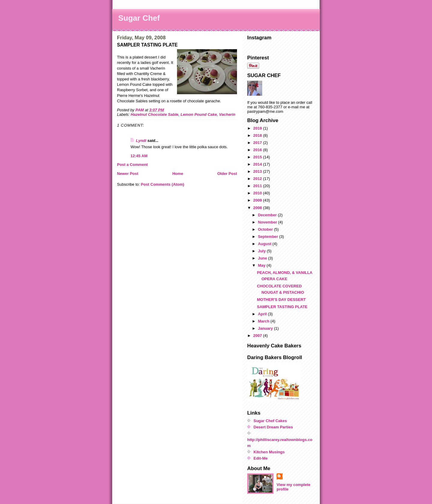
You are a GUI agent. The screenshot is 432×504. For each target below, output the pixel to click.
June (263, 258)
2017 (258, 143)
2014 (258, 164)
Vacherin (227, 114)
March (264, 321)
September (269, 237)
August (265, 244)
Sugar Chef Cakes (270, 421)
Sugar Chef (139, 18)
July (262, 251)
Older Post (227, 174)
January (266, 328)
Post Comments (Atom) (163, 184)
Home (178, 174)
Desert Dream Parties (273, 427)
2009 (258, 200)
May (262, 265)
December (268, 215)
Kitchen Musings (269, 452)
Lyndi (141, 141)
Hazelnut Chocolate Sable (155, 114)
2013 (258, 171)
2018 (258, 135)
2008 (258, 208)
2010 (258, 193)
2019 (258, 128)
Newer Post (128, 174)
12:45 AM (139, 156)
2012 (258, 179)
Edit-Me (261, 458)
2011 (258, 186)
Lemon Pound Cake (199, 114)
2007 (258, 336)
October (266, 229)
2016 (258, 150)
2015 (258, 157)
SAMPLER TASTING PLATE (282, 307)
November (268, 222)
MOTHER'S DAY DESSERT (281, 300)
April (263, 314)
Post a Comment (132, 165)
